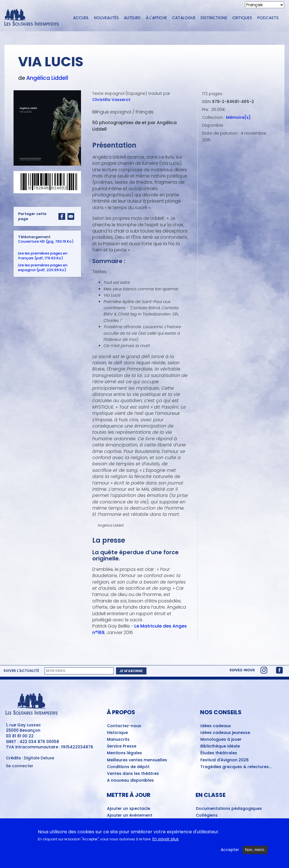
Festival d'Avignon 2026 (225, 760)
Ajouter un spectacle (129, 809)
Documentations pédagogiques (229, 809)
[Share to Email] (71, 216)
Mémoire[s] (238, 117)
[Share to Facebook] (62, 216)
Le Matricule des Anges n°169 (140, 629)
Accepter (230, 850)
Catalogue (184, 18)
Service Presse (122, 746)
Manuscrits (118, 740)
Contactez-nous (124, 726)
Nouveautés (106, 18)
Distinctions (214, 18)
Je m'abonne (131, 671)
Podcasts (268, 18)
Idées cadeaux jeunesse (225, 733)
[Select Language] (265, 5)
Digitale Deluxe (39, 758)
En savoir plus (166, 839)
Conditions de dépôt (128, 767)
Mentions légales (124, 753)
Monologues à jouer (221, 740)
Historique (117, 733)
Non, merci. (255, 850)
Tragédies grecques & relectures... (236, 767)
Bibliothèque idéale (220, 746)
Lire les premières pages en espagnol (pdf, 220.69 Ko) (43, 268)
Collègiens (207, 816)
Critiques (242, 18)
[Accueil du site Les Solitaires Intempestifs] (34, 18)
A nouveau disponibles (130, 781)
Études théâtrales (219, 753)
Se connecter (20, 766)
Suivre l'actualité (21, 671)
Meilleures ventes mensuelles (137, 760)
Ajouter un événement (130, 816)
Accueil (81, 18)
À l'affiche (156, 18)
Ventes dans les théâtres (133, 774)
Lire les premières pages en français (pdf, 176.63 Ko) (43, 256)
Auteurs (132, 18)
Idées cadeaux (216, 726)
